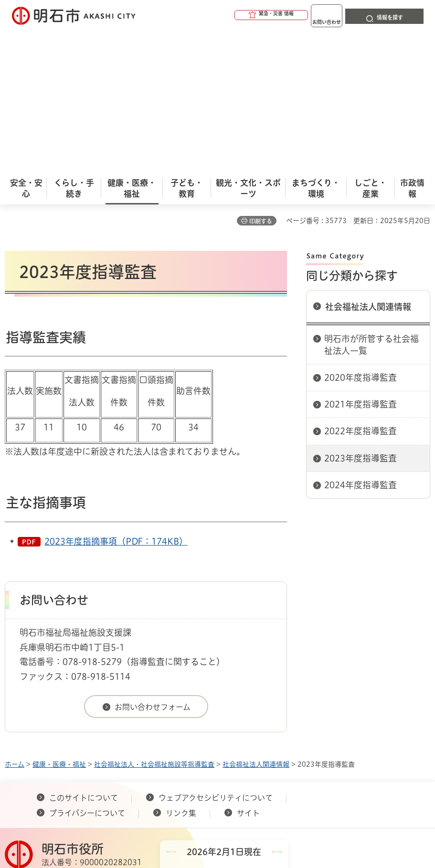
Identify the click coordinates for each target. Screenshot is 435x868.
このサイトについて (84, 655)
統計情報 (262, 788)
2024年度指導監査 (361, 342)
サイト (249, 670)
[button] (234, 15)
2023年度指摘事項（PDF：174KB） (116, 398)
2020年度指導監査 (361, 235)
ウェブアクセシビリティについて (216, 655)
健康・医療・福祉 (59, 622)
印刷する (261, 78)
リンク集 (181, 670)
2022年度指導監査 (361, 288)
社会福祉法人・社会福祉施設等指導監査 (154, 622)
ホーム (15, 622)
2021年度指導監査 (361, 261)
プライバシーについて (87, 670)
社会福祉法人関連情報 (368, 164)
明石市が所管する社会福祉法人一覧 (371, 202)
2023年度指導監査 (361, 315)
